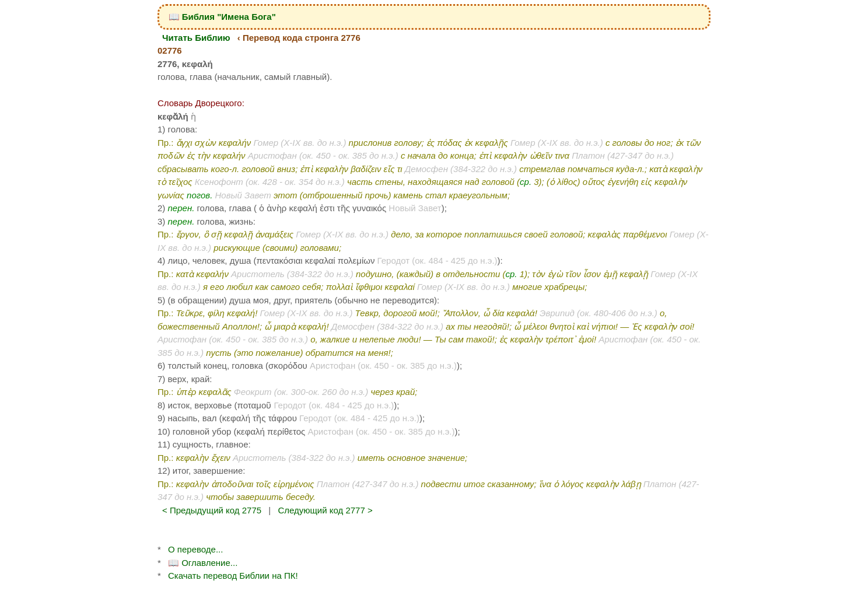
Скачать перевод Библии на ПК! (233, 576)
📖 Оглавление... (203, 563)
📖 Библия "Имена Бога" (222, 17)
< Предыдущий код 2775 (212, 510)
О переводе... (195, 549)
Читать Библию (196, 38)
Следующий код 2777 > (325, 510)
